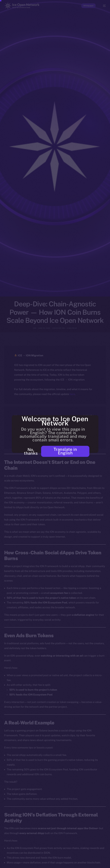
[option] (1, 862)
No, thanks (31, 451)
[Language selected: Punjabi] (52, 864)
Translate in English (65, 451)
